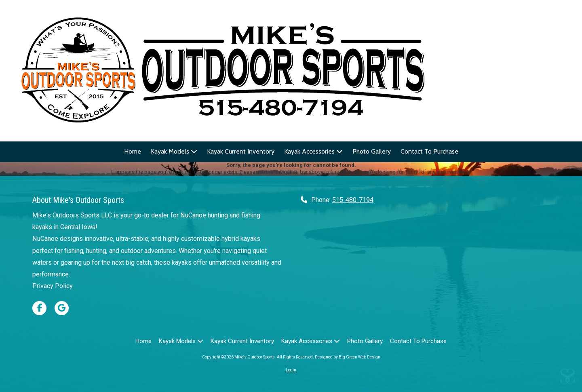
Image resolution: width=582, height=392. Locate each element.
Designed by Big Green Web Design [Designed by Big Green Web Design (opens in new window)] (348, 357)
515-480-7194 (353, 200)
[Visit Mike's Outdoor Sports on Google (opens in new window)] (62, 308)
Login (291, 370)
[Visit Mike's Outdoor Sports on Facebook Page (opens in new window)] (39, 308)
